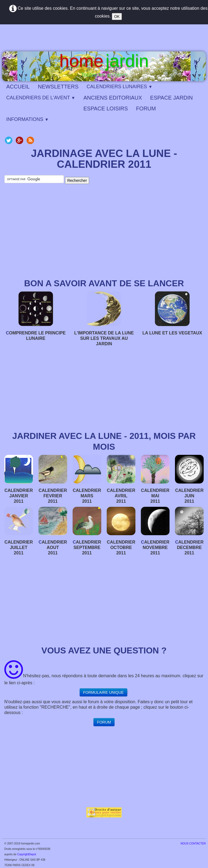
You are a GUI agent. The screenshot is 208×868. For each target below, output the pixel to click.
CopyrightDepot (26, 854)
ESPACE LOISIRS (106, 109)
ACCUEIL (18, 87)
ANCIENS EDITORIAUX (113, 98)
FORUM (146, 109)
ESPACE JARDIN (171, 98)
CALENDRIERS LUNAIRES (120, 87)
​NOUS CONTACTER (193, 844)
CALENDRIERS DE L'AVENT (41, 98)
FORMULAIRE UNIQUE (103, 692)
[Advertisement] (104, 235)
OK (117, 17)
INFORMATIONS (27, 119)
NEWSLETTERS (58, 87)
